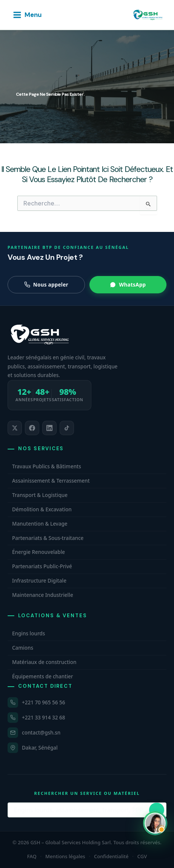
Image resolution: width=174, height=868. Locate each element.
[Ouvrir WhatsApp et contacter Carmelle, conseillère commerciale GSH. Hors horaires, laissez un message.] (155, 823)
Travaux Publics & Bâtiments (47, 466)
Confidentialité (111, 856)
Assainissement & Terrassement (51, 481)
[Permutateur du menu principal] (27, 15)
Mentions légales (65, 856)
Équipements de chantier (43, 676)
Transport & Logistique (40, 495)
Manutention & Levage (40, 524)
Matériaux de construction (44, 662)
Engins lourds (28, 633)
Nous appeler (46, 285)
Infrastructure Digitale (39, 581)
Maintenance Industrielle (43, 595)
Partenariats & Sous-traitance (48, 538)
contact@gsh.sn (41, 733)
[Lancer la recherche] (157, 810)
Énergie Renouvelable (38, 552)
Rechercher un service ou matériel (87, 793)
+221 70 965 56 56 (43, 702)
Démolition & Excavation (42, 509)
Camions (23, 648)
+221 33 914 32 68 (43, 718)
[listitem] (15, 428)
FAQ (32, 856)
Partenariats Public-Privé (42, 566)
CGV (142, 856)
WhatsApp (128, 285)
